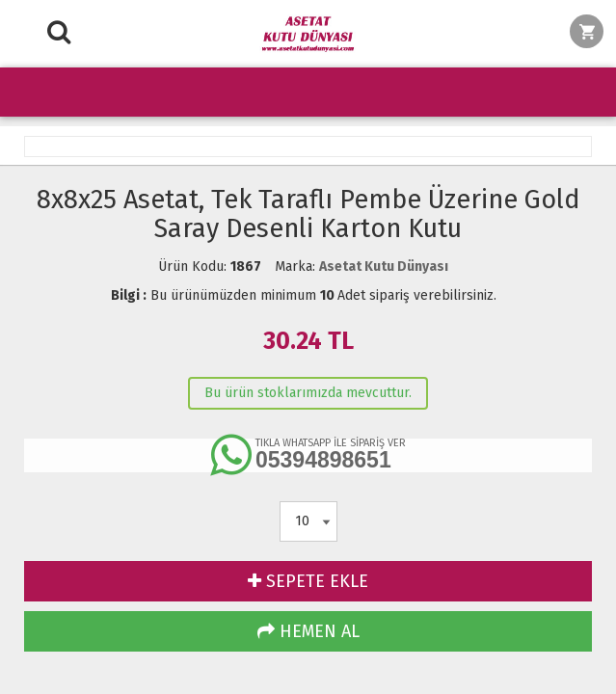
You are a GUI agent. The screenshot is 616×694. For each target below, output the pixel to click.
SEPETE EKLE (308, 581)
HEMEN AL (308, 631)
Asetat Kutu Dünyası (384, 267)
